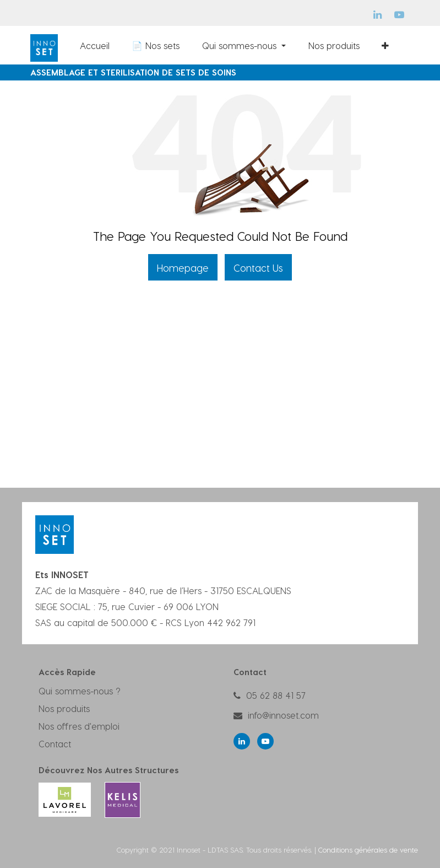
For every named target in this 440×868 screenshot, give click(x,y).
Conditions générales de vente (368, 850)
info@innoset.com (283, 715)
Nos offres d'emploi (79, 726)
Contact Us (258, 268)
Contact (55, 744)
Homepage (183, 268)
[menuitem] (95, 45)
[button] (385, 45)
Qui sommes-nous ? (80, 691)
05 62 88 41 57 (276, 695)
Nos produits (64, 708)
